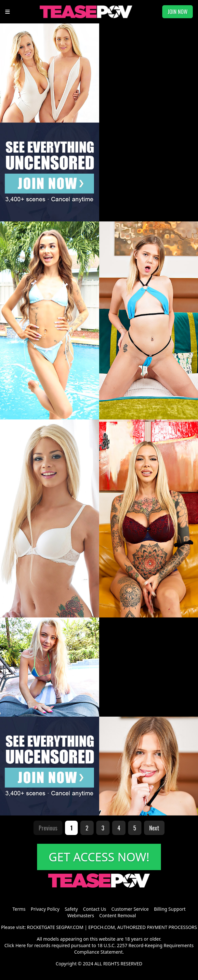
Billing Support (170, 909)
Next (154, 828)
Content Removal (118, 915)
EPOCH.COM (102, 927)
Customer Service (130, 909)
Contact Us (94, 909)
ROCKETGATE (41, 927)
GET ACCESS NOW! (99, 857)
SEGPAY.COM (70, 927)
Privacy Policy (45, 909)
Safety (71, 909)
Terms (19, 909)
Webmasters (81, 915)
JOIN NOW (178, 12)
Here (20, 945)
